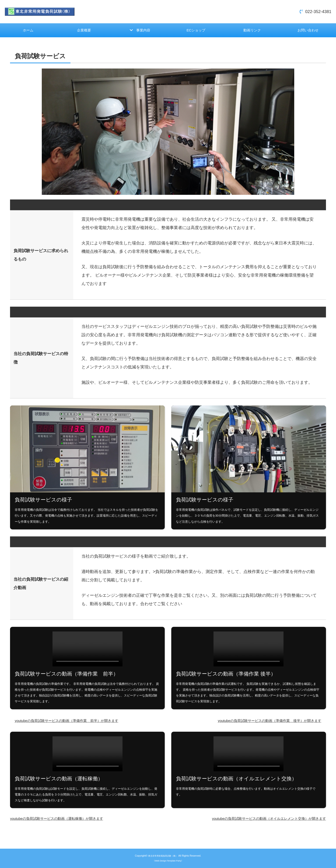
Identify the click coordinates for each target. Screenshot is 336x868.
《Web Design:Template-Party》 (168, 861)
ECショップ (196, 31)
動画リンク (252, 31)
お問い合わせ (308, 31)
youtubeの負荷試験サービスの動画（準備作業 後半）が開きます (259, 722)
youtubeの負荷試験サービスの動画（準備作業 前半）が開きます (77, 722)
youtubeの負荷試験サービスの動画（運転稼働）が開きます (66, 821)
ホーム (28, 31)
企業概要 (84, 31)
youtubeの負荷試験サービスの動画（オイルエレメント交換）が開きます (258, 821)
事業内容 (144, 31)
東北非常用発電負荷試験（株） (163, 856)
